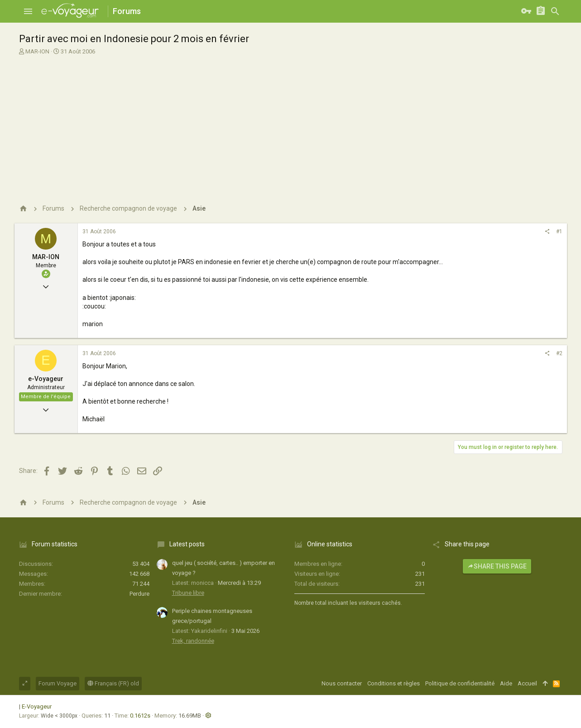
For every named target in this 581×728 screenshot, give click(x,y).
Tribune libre (188, 593)
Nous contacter (342, 683)
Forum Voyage (58, 683)
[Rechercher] (555, 11)
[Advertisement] (290, 124)
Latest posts (187, 544)
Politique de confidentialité (460, 683)
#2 (559, 353)
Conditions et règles (394, 683)
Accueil (527, 683)
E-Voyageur (37, 706)
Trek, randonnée (193, 641)
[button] (28, 11)
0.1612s (140, 716)
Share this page (497, 566)
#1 (559, 231)
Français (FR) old (113, 683)
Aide (506, 683)
